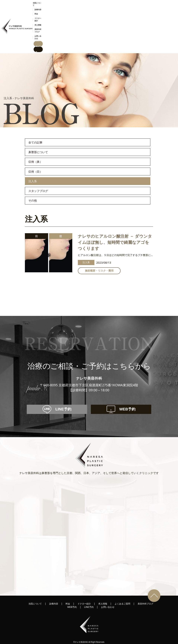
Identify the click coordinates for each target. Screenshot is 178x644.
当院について (76, 9)
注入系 (35, 160)
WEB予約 (172, 9)
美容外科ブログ (132, 9)
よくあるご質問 (122, 597)
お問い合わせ (146, 9)
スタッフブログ (43, 173)
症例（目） (39, 147)
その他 (35, 186)
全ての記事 (39, 108)
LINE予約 (159, 9)
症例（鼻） (39, 134)
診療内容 (88, 9)
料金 (96, 9)
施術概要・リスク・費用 (99, 257)
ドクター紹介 (107, 9)
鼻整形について (43, 121)
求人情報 (119, 9)
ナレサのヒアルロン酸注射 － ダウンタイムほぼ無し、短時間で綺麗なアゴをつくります (115, 229)
